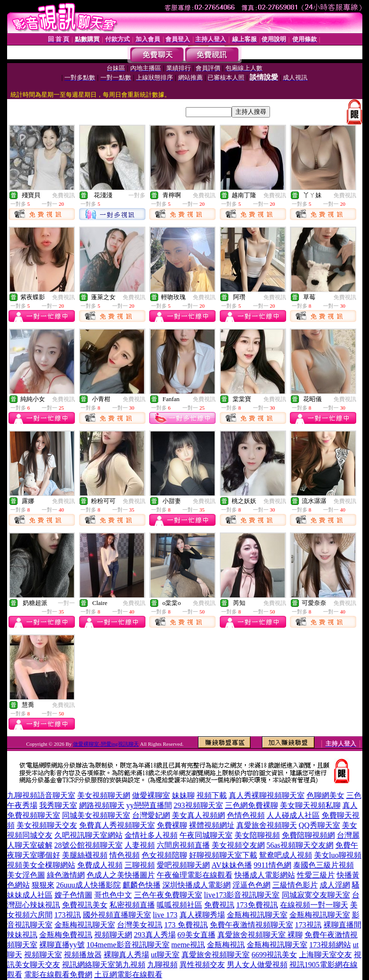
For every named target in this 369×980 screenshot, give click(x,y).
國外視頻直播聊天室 (117, 915)
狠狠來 (43, 885)
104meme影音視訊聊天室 (128, 945)
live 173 (165, 915)
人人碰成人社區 (293, 815)
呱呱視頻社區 (180, 905)
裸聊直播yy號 (62, 945)
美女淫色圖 (26, 875)
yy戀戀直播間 (149, 805)
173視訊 (68, 915)
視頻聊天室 (43, 955)
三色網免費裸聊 (252, 805)
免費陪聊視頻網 (308, 835)
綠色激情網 (66, 875)
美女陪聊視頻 (257, 835)
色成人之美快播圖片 (121, 875)
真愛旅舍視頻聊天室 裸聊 (260, 935)
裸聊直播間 (342, 925)
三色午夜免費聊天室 (168, 895)
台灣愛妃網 (151, 815)
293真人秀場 (155, 935)
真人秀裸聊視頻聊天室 (267, 795)
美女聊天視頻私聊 (310, 805)
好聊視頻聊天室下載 (223, 855)
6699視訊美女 (274, 955)
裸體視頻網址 (212, 825)
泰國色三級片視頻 (324, 865)
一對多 (137, 195)
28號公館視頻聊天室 (89, 845)
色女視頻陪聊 (164, 855)
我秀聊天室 (58, 805)
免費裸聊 (172, 825)
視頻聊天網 (113, 935)
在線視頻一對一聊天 (314, 905)
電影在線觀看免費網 (58, 975)
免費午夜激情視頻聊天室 (252, 925)
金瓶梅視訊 (226, 945)
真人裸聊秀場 (202, 915)
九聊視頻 (162, 965)
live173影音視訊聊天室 (242, 895)
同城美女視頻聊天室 (96, 815)
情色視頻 (125, 855)
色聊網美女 (325, 795)
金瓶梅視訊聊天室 (257, 915)
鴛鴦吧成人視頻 (286, 855)
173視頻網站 (330, 945)
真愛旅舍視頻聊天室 (216, 955)
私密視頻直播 (132, 905)
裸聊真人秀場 (126, 955)
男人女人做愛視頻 (257, 965)
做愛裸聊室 (151, 795)
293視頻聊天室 (198, 805)
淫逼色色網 (252, 885)
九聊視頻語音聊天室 (41, 795)
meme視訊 (188, 945)
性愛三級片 (316, 875)
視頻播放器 (83, 955)
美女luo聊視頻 (338, 855)
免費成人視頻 (100, 865)
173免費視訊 (257, 905)
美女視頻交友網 (238, 845)
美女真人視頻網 (198, 815)
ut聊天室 (165, 955)
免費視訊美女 (85, 905)
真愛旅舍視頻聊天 (267, 825)
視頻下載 (212, 795)
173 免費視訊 (186, 925)
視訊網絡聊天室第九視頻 (104, 965)
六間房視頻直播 (183, 845)
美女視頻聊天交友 (47, 825)
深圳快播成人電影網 (197, 885)
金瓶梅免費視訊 (66, 935)
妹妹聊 (183, 795)
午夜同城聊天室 (206, 835)
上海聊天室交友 (325, 955)
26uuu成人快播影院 (89, 885)
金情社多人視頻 (151, 835)
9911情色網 (273, 865)
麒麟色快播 (142, 885)
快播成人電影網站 (265, 875)
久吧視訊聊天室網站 (89, 835)
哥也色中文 (113, 895)
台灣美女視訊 (140, 925)
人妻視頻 (140, 845)
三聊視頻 (140, 865)
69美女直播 (197, 935)
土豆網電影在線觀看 (128, 975)
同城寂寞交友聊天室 (316, 895)
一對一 (66, 603)
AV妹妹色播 (232, 865)
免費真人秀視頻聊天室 (117, 825)
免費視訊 (63, 195)
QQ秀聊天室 (319, 825)
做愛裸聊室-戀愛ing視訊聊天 (106, 744)
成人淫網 (335, 885)
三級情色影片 (295, 885)
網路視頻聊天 (102, 805)
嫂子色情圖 (73, 895)
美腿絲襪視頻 (85, 855)
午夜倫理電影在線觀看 (195, 875)
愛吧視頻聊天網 (183, 865)
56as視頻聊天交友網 (300, 845)
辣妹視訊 (22, 935)
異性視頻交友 (202, 965)
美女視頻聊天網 (104, 795)
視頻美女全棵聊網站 (41, 865)
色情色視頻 (246, 815)
